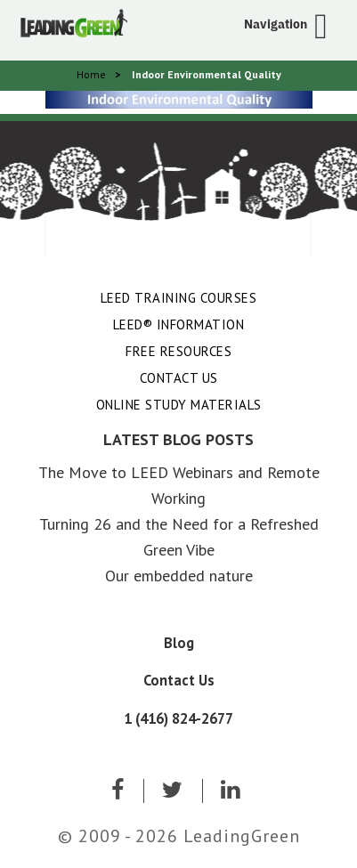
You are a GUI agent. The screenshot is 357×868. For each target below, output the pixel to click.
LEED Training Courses (179, 298)
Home (91, 74)
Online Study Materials (179, 405)
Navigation (276, 24)
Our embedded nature (179, 576)
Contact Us (179, 378)
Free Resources (178, 351)
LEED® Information (179, 324)
